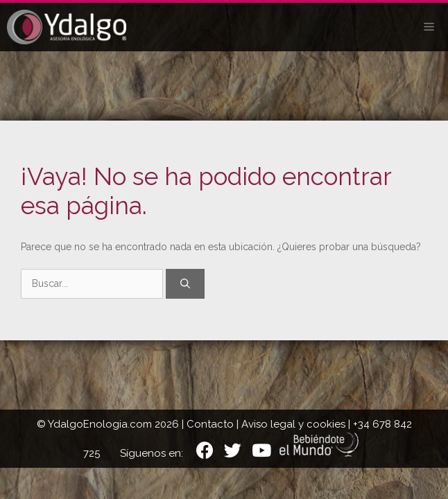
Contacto (210, 424)
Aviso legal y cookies (293, 424)
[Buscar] (185, 284)
